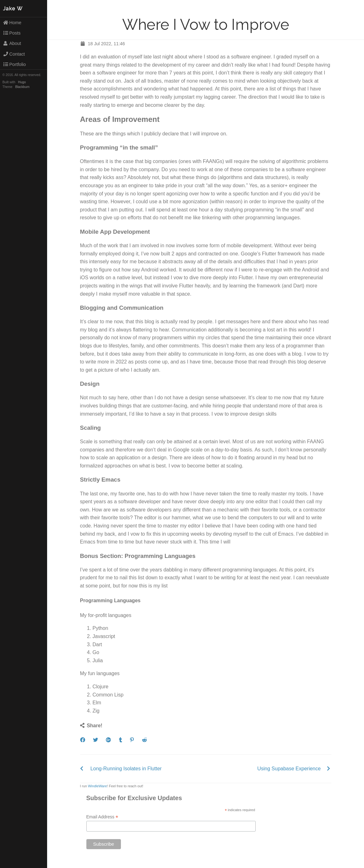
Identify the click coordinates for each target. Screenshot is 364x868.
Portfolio (14, 64)
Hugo (22, 82)
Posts (12, 33)
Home (12, 23)
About (12, 43)
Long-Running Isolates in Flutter (126, 769)
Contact (14, 54)
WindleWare (98, 786)
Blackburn (23, 87)
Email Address (102, 817)
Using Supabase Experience (289, 769)
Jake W (13, 9)
